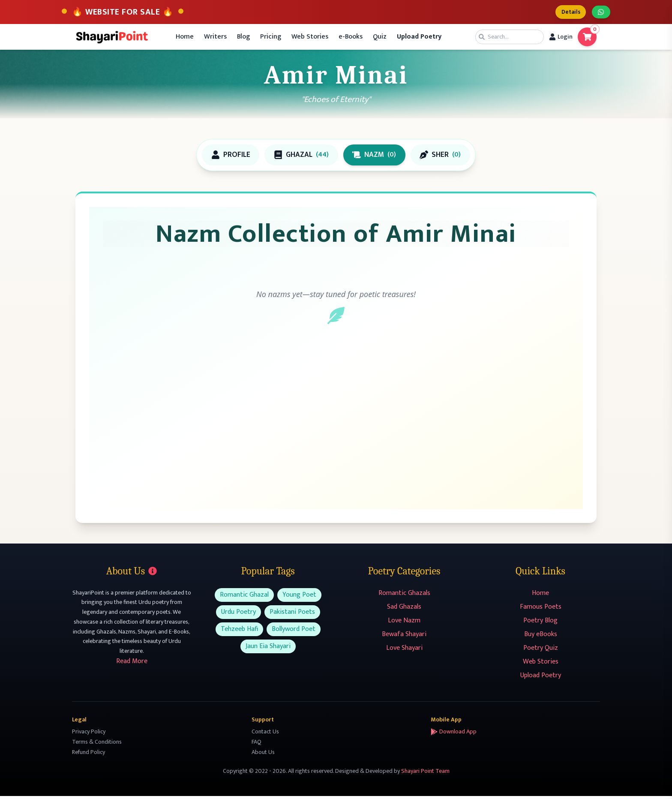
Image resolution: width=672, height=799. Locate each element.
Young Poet (299, 598)
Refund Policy (88, 755)
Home (185, 39)
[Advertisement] (336, 428)
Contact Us (265, 734)
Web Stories (310, 39)
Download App (454, 735)
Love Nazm (404, 623)
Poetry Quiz (541, 651)
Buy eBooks (541, 637)
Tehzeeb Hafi (239, 632)
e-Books (351, 39)
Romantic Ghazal (244, 598)
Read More (132, 664)
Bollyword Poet (294, 632)
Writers (215, 39)
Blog (243, 39)
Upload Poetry (541, 678)
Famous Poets (541, 610)
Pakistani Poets (292, 615)
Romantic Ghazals (404, 596)
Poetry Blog (540, 623)
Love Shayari (404, 651)
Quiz (380, 39)
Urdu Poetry (238, 615)
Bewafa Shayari (404, 637)
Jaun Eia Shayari (268, 649)
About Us (263, 755)
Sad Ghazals (404, 610)
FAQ (256, 745)
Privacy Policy (89, 734)
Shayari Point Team (425, 774)
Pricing (271, 39)
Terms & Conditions (97, 745)
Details (567, 13)
